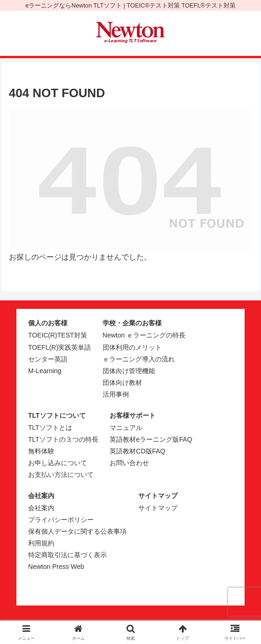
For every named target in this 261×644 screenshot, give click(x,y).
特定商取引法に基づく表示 (67, 555)
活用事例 (116, 394)
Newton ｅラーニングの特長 (144, 335)
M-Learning (45, 371)
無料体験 (41, 451)
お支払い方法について (61, 475)
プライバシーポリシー (61, 520)
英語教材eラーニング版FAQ (151, 439)
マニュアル (126, 428)
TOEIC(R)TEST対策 (58, 335)
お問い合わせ (129, 463)
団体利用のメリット (132, 347)
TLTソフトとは (50, 428)
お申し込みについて (58, 463)
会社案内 (41, 508)
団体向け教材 (122, 383)
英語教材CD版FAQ (137, 451)
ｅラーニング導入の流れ (139, 359)
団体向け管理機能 (129, 371)
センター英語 (48, 359)
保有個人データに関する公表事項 (77, 531)
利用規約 (41, 543)
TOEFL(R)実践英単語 (60, 347)
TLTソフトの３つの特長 (63, 439)
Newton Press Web (56, 567)
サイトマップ (158, 508)
